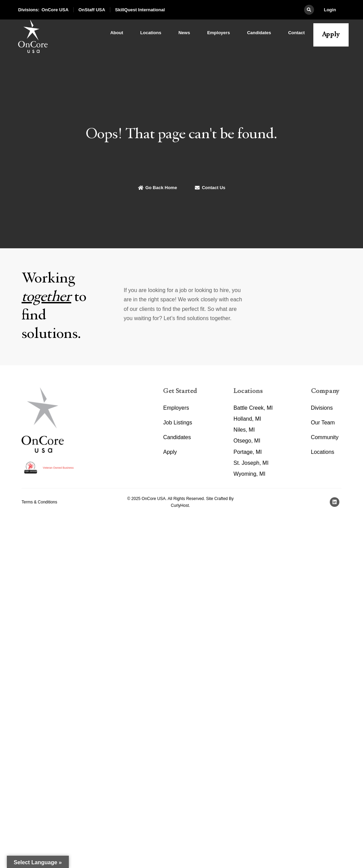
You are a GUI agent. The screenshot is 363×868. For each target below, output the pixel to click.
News (184, 33)
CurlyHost (180, 505)
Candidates (259, 33)
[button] (309, 10)
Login (330, 10)
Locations (151, 33)
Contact (296, 33)
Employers (218, 33)
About (117, 33)
